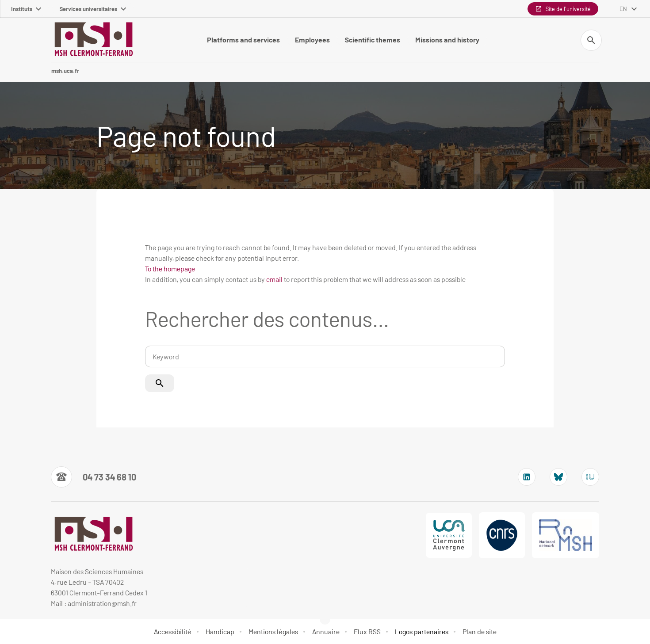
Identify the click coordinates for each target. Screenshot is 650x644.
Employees (312, 40)
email (274, 279)
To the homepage (170, 269)
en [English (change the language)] (623, 9)
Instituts (26, 9)
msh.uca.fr (65, 71)
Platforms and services (243, 40)
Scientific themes (373, 40)
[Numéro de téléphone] (94, 477)
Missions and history (447, 40)
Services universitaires (93, 9)
